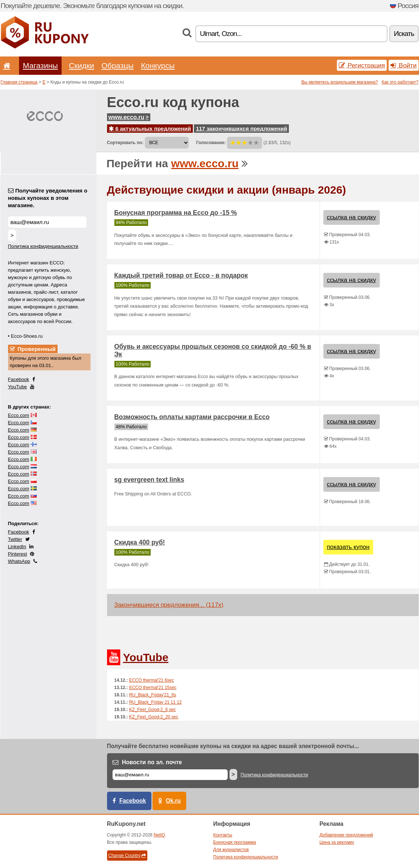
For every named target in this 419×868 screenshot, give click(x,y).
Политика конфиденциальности (43, 246)
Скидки (82, 65)
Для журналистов (231, 850)
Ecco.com (19, 415)
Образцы (118, 65)
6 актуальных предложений (150, 129)
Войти (404, 65)
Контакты (223, 835)
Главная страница (19, 82)
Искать (404, 34)
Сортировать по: (125, 143)
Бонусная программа (235, 842)
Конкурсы (158, 65)
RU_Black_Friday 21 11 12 (155, 702)
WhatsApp (19, 561)
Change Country (127, 856)
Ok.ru (173, 801)
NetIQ (159, 835)
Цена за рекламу (337, 842)
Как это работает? (400, 82)
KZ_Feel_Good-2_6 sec (152, 710)
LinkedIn (17, 547)
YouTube (18, 387)
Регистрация (362, 65)
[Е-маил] (170, 775)
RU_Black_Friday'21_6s (152, 695)
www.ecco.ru (129, 117)
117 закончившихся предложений (241, 129)
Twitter (15, 539)
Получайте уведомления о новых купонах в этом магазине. (48, 198)
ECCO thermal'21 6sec (151, 680)
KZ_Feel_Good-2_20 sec (154, 717)
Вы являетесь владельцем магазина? (340, 82)
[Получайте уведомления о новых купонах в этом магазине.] (47, 222)
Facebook (19, 379)
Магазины (40, 65)
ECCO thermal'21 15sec (153, 688)
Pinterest (18, 554)
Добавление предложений (346, 835)
